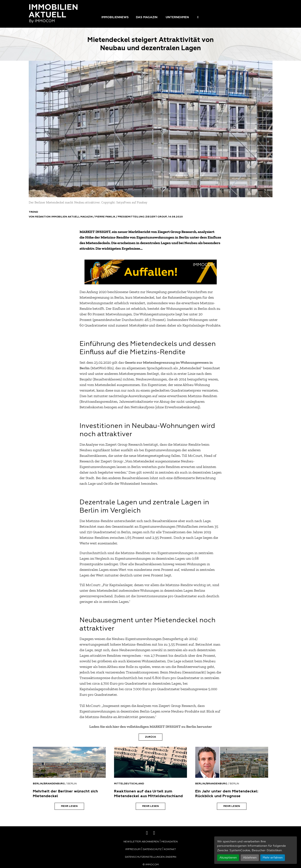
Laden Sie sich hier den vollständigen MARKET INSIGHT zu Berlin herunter (151, 727)
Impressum (133, 849)
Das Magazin (147, 17)
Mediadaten (170, 842)
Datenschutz (152, 849)
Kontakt (170, 849)
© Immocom (151, 865)
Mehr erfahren (273, 858)
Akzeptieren (228, 858)
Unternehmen (177, 17)
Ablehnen (250, 858)
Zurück (150, 737)
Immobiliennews (115, 17)
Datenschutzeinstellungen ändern (151, 857)
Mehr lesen (69, 806)
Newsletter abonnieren (141, 842)
